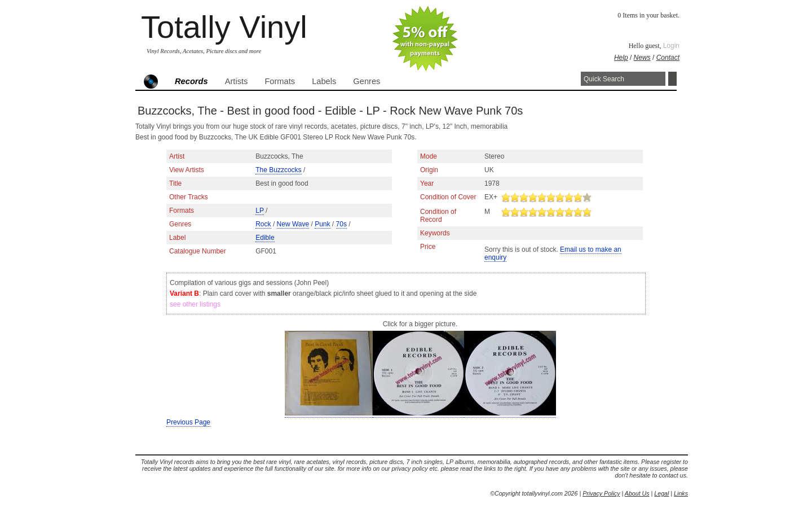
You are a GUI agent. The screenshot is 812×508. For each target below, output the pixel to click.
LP (259, 211)
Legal (661, 493)
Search (672, 79)
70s (341, 224)
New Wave (293, 224)
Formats (280, 81)
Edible (265, 238)
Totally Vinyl (224, 27)
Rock (263, 224)
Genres (367, 81)
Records (191, 81)
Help (621, 58)
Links (681, 493)
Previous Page (188, 422)
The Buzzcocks (278, 170)
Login (671, 46)
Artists (237, 81)
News (642, 58)
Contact (668, 58)
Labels (324, 81)
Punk (322, 224)
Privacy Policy (601, 493)
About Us (637, 493)
